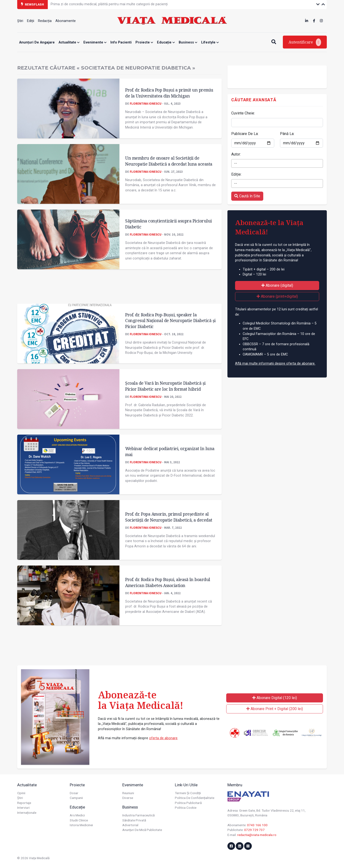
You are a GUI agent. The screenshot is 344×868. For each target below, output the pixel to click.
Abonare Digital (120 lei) (275, 698)
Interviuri (23, 808)
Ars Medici (77, 815)
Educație (166, 42)
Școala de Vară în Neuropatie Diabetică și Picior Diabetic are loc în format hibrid (165, 386)
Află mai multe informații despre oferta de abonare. (275, 364)
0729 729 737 (254, 830)
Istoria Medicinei (81, 825)
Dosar (74, 793)
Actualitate (69, 42)
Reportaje (24, 803)
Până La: (287, 134)
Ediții (31, 21)
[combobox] (277, 163)
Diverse (128, 798)
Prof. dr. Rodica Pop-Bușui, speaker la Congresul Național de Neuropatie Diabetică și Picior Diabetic (170, 321)
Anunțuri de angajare (37, 42)
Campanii (76, 798)
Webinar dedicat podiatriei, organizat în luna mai (170, 451)
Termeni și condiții (188, 793)
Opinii (21, 793)
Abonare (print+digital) (277, 296)
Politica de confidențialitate (195, 798)
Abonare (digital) (277, 285)
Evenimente (95, 42)
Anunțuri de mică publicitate (142, 830)
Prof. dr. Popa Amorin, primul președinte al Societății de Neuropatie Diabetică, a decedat (169, 517)
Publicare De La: (245, 134)
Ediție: (236, 174)
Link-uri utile (186, 785)
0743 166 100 (257, 825)
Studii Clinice (79, 820)
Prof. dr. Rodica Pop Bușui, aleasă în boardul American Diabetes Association (168, 582)
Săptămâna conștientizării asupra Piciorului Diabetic (169, 224)
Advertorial (130, 825)
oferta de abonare (163, 738)
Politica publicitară (188, 803)
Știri (20, 21)
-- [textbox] (236, 163)
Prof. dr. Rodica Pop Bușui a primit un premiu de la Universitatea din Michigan (169, 93)
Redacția (45, 21)
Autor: (236, 154)
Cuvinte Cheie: (243, 113)
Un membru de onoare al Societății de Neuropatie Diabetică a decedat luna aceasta (169, 161)
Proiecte (144, 42)
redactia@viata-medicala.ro (257, 835)
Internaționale (27, 813)
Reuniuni (128, 793)
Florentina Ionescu (146, 103)
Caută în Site (247, 196)
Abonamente (66, 21)
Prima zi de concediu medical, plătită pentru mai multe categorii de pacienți (109, 4)
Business (188, 42)
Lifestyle (210, 42)
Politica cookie (186, 808)
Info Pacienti (121, 42)
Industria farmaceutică (138, 815)
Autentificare (305, 42)
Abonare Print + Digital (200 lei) (275, 709)
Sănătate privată (134, 820)
